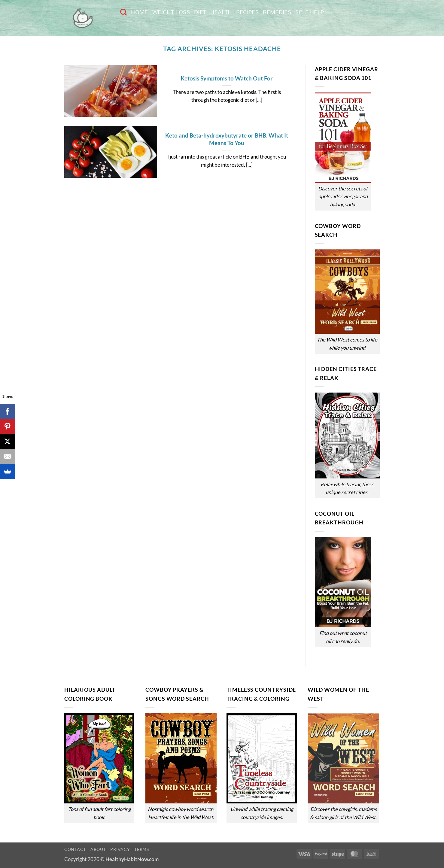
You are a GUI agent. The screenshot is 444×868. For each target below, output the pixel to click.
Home (139, 12)
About (98, 849)
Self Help (310, 12)
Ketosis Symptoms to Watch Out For (227, 78)
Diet (200, 12)
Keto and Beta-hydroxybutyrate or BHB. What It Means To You (227, 139)
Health (221, 12)
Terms (142, 849)
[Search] (123, 12)
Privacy (120, 849)
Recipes (248, 12)
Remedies (277, 12)
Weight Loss (171, 12)
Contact (75, 849)
